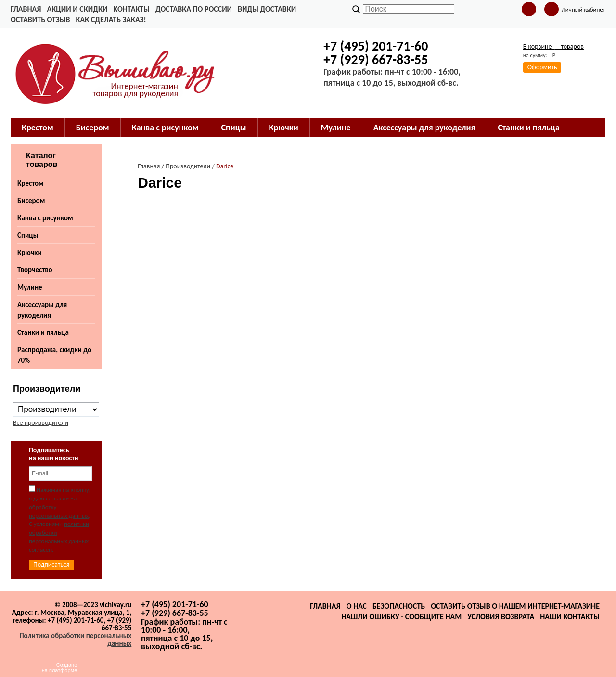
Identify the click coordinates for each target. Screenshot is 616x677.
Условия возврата (501, 617)
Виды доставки (267, 9)
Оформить (542, 67)
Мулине (30, 287)
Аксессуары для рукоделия (42, 310)
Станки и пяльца (43, 332)
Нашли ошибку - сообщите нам (401, 617)
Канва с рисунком (45, 218)
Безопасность (399, 606)
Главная (26, 9)
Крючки (30, 253)
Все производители (41, 423)
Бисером (31, 201)
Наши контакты (570, 617)
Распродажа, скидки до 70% (54, 355)
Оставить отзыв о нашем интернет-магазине (515, 606)
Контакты (131, 9)
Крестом (31, 183)
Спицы (28, 235)
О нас (357, 606)
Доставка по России (194, 9)
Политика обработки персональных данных (75, 639)
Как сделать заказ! (111, 19)
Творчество (35, 270)
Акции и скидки (77, 9)
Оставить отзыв (40, 19)
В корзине (553, 46)
